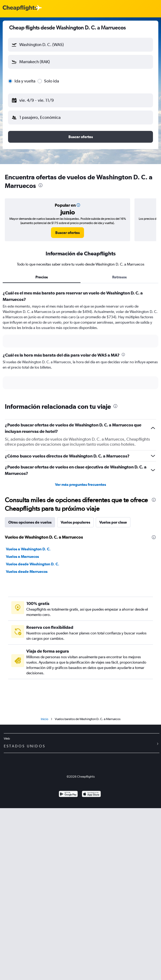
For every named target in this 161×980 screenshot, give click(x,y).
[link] (67, 233)
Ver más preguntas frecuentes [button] (80, 485)
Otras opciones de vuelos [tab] (30, 522)
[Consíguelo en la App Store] (91, 795)
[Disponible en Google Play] (68, 795)
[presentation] (41, 185)
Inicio (45, 719)
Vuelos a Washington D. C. (28, 549)
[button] (80, 45)
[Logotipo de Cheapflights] (20, 8)
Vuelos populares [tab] (75, 522)
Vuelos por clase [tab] (113, 522)
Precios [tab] (42, 277)
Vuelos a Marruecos (22, 557)
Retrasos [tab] (119, 277)
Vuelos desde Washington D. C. (33, 564)
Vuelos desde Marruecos (27, 572)
